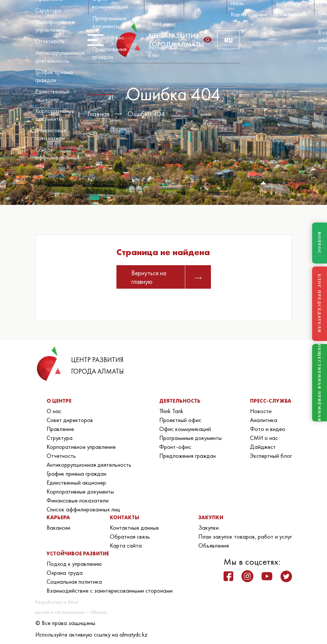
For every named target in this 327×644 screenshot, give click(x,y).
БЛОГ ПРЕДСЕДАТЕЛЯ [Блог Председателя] (320, 304)
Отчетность (50, 41)
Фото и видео (157, 9)
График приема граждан (54, 76)
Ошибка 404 (146, 114)
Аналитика (264, 420)
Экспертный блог (271, 456)
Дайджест (161, 36)
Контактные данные (134, 528)
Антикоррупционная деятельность (60, 57)
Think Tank (171, 411)
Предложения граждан (109, 53)
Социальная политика (74, 582)
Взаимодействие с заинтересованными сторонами (110, 591)
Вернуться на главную (166, 277)
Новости (261, 411)
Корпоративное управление (55, 26)
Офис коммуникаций (185, 429)
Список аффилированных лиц (57, 157)
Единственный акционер (52, 95)
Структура (48, 10)
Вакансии (58, 528)
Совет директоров (70, 420)
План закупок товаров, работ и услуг (245, 537)
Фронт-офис (108, 37)
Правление (60, 429)
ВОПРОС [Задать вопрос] (320, 243)
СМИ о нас (162, 24)
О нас (54, 411)
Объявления (291, 14)
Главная (98, 114)
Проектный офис (180, 420)
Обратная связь (130, 537)
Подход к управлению (74, 564)
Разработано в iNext (57, 602)
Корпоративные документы (55, 115)
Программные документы (109, 22)
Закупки (209, 528)
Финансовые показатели (51, 134)
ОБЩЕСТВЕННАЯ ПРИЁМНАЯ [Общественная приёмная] (320, 383)
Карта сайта (247, 14)
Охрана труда (65, 573)
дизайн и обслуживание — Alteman (71, 612)
